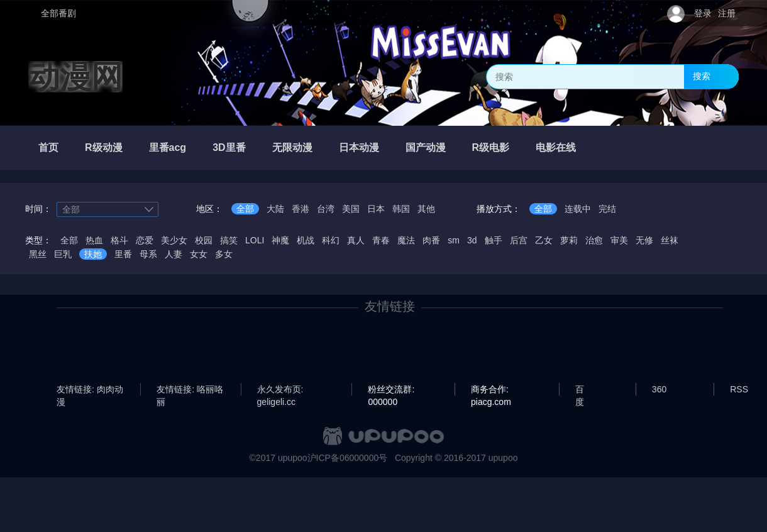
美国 (351, 209)
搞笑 (229, 240)
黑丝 (38, 254)
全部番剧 (58, 13)
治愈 (594, 240)
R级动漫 (104, 147)
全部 (245, 209)
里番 (123, 254)
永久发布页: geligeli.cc (280, 390)
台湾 (326, 209)
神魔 (280, 240)
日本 (376, 209)
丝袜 (670, 240)
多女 (224, 254)
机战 (306, 240)
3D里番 (229, 147)
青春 (381, 240)
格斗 (119, 240)
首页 (48, 147)
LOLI (255, 240)
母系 (148, 254)
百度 (580, 390)
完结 (607, 209)
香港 (301, 209)
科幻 (331, 240)
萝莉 (569, 240)
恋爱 (145, 240)
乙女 (544, 240)
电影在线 (556, 147)
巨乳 (63, 254)
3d (472, 240)
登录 (703, 13)
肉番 (431, 240)
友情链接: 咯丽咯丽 (190, 390)
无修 (644, 240)
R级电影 (491, 147)
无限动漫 (292, 147)
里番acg (168, 147)
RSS (739, 389)
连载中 (578, 209)
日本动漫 (359, 147)
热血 (94, 240)
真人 (356, 240)
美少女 (174, 240)
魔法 (406, 240)
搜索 (702, 76)
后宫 (519, 240)
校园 (204, 240)
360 (659, 389)
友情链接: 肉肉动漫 (90, 390)
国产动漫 (426, 147)
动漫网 (75, 77)
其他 (426, 209)
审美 (619, 240)
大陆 (275, 209)
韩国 (401, 209)
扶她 (93, 254)
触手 (494, 240)
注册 (727, 13)
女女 (199, 254)
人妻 (174, 254)
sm (454, 240)
